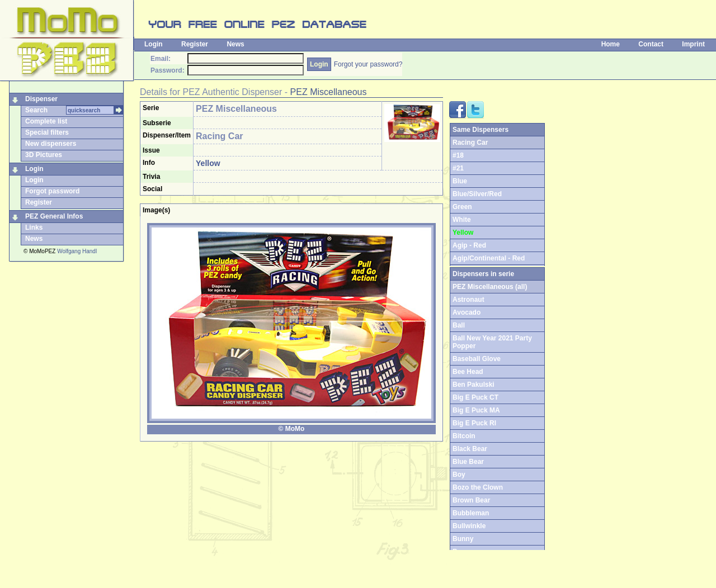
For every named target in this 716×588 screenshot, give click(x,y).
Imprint (693, 44)
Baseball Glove (477, 359)
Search (36, 110)
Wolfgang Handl (77, 251)
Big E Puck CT (475, 397)
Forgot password (52, 191)
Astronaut (468, 300)
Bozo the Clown (478, 487)
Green (462, 207)
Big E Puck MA (476, 410)
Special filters (47, 132)
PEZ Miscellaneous (329, 92)
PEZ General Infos (54, 216)
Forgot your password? (368, 64)
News (235, 44)
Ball (459, 325)
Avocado (467, 312)
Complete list (46, 121)
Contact (651, 44)
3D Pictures (44, 155)
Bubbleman (471, 513)
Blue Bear (468, 462)
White (462, 220)
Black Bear (470, 449)
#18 (458, 155)
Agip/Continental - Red (489, 258)
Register (195, 44)
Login (154, 44)
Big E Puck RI (474, 423)
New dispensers (51, 144)
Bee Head (468, 372)
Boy (459, 475)
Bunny (463, 539)
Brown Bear (471, 500)
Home (611, 44)
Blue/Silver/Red (477, 194)
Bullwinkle (469, 526)
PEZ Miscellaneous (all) (490, 287)
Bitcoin (464, 436)
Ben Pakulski (474, 385)
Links (34, 227)
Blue (460, 181)
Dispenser (41, 99)
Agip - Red (469, 245)
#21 (458, 168)
